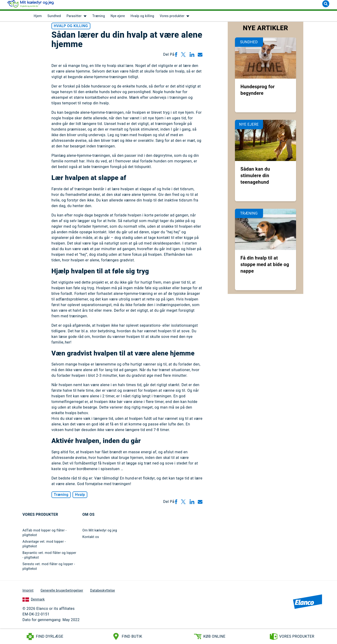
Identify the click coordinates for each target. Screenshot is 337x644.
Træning (99, 19)
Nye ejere (118, 19)
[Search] (326, 7)
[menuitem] (38, 19)
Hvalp (80, 497)
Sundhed (54, 19)
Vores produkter (172, 19)
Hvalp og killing (142, 19)
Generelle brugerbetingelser (62, 593)
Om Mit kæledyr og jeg (100, 533)
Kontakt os (91, 539)
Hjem (38, 19)
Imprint (28, 593)
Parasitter (74, 19)
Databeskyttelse (103, 593)
